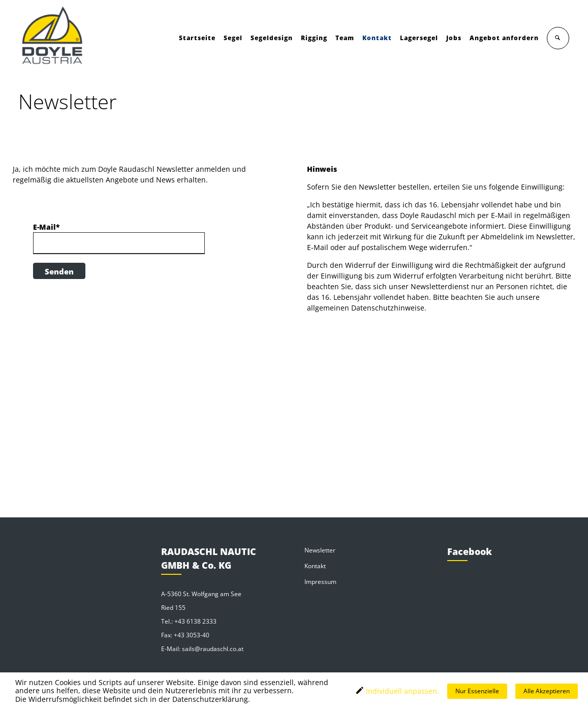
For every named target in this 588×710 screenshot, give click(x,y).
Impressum (320, 582)
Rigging (315, 38)
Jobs (454, 38)
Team (345, 38)
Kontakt (378, 38)
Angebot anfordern (505, 38)
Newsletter (320, 550)
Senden (59, 271)
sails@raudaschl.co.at (213, 649)
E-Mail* (47, 227)
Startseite (198, 38)
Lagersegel (420, 38)
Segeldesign (272, 38)
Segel (234, 38)
